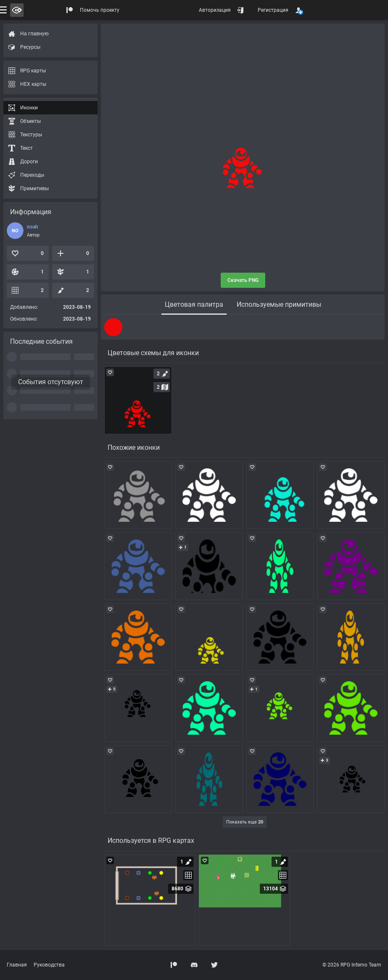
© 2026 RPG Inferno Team (352, 965)
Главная (17, 965)
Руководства (49, 965)
